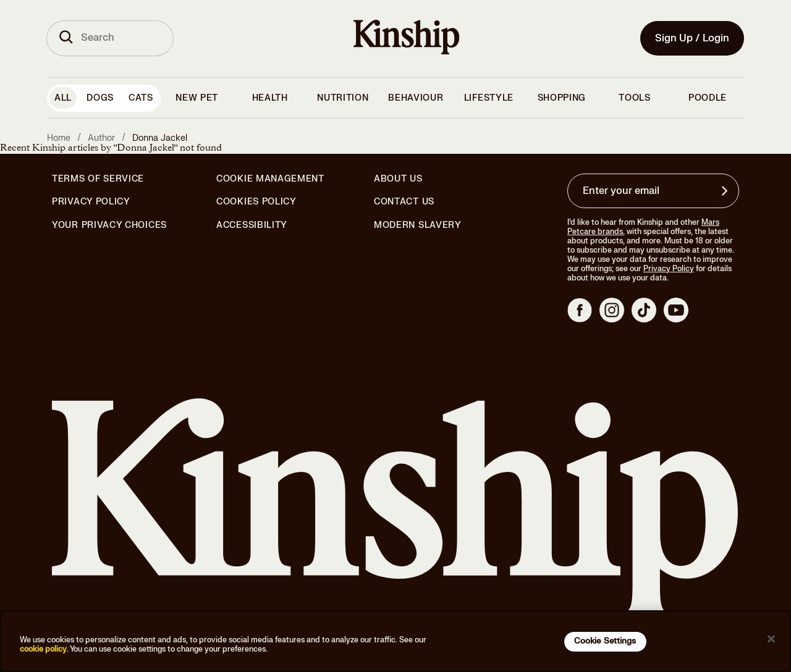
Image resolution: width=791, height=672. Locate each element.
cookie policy (43, 649)
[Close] (771, 639)
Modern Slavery (418, 225)
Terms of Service (98, 179)
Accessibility (252, 225)
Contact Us (404, 202)
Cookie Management (270, 179)
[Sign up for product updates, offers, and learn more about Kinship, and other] (726, 191)
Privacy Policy (91, 202)
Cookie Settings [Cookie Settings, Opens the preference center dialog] (605, 641)
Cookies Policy (256, 202)
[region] (395, 641)
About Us (398, 179)
